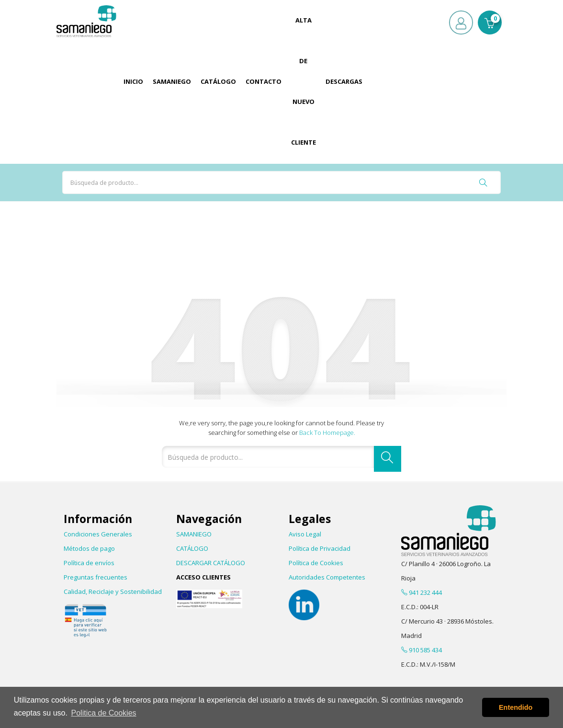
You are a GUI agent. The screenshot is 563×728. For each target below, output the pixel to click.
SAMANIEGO (194, 534)
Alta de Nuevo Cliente (304, 81)
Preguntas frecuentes (96, 577)
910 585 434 (422, 650)
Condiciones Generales (98, 534)
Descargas (344, 81)
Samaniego (172, 81)
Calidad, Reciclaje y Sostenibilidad (113, 591)
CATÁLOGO (192, 548)
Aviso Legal (305, 534)
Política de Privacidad (320, 548)
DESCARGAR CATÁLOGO (211, 563)
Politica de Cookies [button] (104, 713)
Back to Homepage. (327, 432)
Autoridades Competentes (327, 577)
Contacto (264, 81)
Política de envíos (89, 563)
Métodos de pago (89, 548)
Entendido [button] (516, 707)
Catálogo (218, 81)
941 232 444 (422, 592)
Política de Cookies (316, 563)
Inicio (133, 81)
